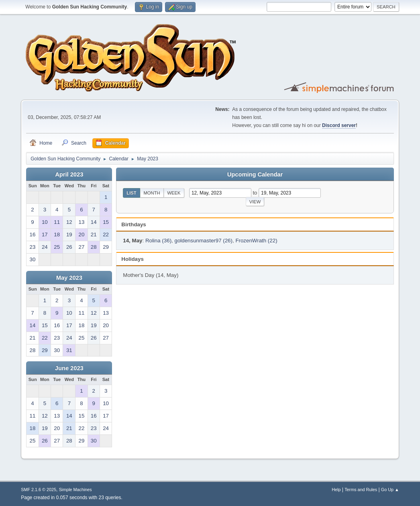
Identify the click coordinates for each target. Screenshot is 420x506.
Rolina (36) (158, 241)
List (131, 193)
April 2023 (69, 174)
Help (336, 490)
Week (174, 193)
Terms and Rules (361, 490)
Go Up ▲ (390, 490)
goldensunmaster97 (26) (203, 241)
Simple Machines (75, 490)
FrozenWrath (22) (256, 241)
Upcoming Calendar (255, 174)
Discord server (339, 125)
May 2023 (69, 278)
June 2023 (69, 368)
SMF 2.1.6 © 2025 (39, 490)
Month (152, 193)
